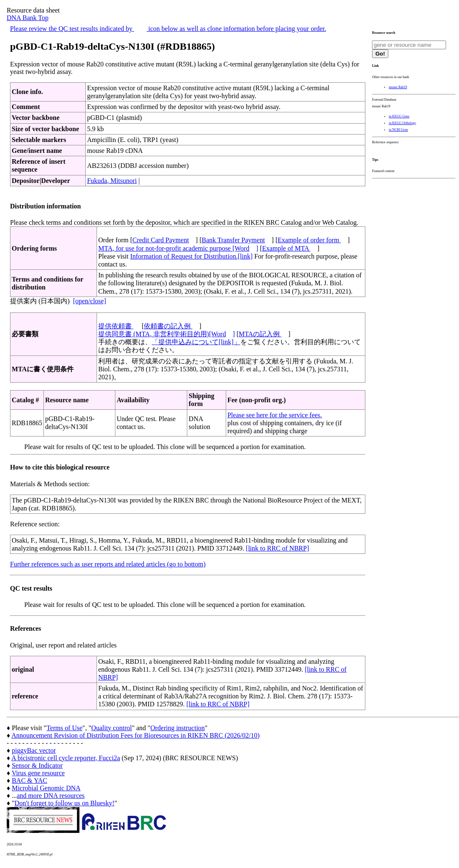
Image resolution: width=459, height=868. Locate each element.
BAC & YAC (29, 780)
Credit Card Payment (161, 240)
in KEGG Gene (399, 116)
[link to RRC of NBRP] (277, 548)
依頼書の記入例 (168, 326)
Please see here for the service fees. (275, 415)
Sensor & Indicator (37, 765)
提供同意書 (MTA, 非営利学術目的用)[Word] (167, 334)
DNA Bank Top (28, 18)
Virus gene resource (38, 773)
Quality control (111, 728)
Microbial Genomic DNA (46, 788)
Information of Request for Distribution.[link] (191, 256)
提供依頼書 (116, 326)
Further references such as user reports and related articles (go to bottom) (108, 564)
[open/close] (90, 301)
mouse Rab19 (398, 87)
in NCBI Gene (398, 130)
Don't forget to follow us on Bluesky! (65, 803)
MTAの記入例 (260, 334)
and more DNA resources (51, 796)
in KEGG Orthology (402, 123)
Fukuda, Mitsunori (112, 181)
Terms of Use (64, 728)
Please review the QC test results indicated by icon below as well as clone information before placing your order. (168, 29)
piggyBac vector (34, 750)
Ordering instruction (178, 728)
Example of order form (309, 240)
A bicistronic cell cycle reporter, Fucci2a (66, 758)
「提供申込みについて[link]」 (196, 342)
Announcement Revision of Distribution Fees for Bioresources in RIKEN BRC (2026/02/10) (135, 735)
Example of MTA (286, 248)
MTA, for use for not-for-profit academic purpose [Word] (178, 248)
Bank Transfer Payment (233, 240)
